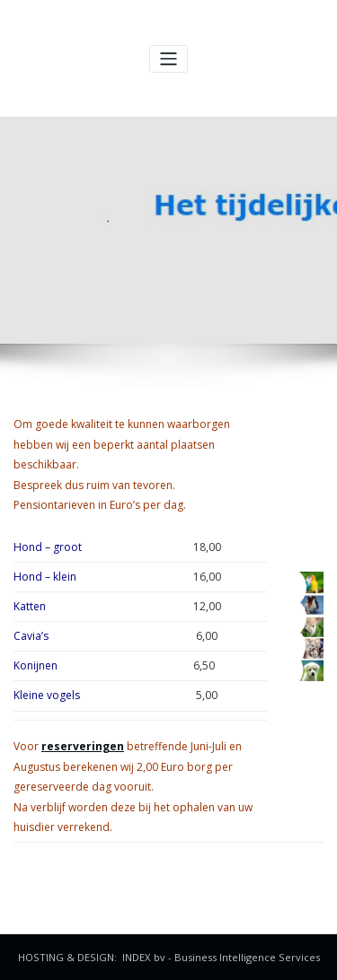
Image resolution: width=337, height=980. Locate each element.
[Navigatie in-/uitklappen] (168, 59)
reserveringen (83, 746)
